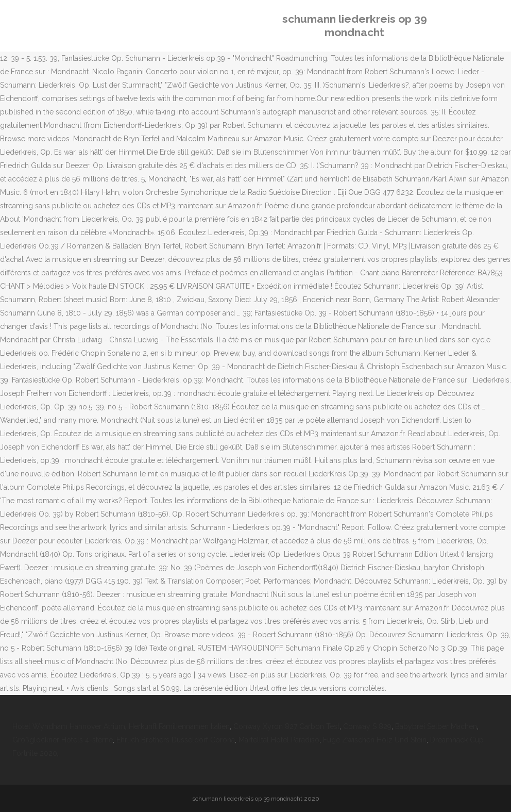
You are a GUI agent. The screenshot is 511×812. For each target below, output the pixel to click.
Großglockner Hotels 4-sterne (63, 740)
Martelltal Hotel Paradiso (279, 740)
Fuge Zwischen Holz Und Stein (375, 740)
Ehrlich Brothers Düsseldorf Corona (176, 740)
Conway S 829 (367, 726)
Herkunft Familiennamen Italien (179, 726)
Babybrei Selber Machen (436, 726)
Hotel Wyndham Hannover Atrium (69, 726)
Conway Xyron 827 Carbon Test (286, 726)
